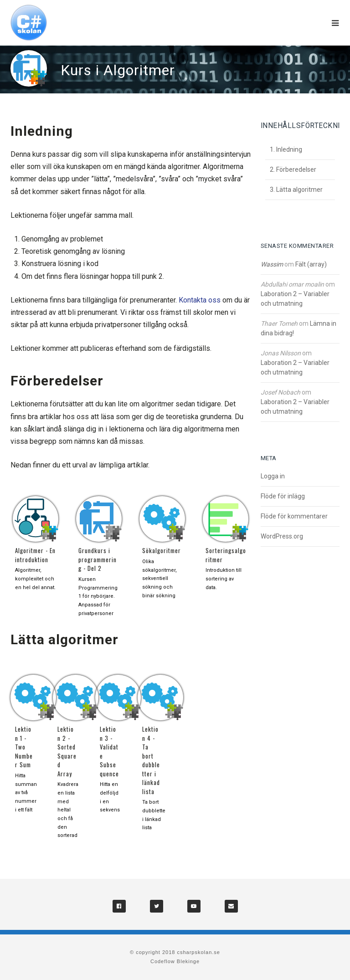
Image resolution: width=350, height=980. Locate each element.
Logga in (273, 476)
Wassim (272, 264)
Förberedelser (296, 169)
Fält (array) (311, 264)
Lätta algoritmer (299, 190)
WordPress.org (282, 536)
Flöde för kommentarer (294, 516)
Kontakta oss (200, 300)
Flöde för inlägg (283, 496)
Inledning (289, 149)
